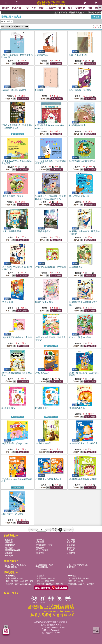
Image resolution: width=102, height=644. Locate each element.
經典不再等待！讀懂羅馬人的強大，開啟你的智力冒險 (88, 13)
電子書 (62, 8)
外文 (34, 8)
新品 (17, 8)
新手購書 (9, 548)
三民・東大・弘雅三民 (15, 565)
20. (50, 267)
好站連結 (9, 556)
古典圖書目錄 (42, 567)
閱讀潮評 (40, 553)
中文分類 (71, 542)
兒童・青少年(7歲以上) (77, 565)
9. (77, 125)
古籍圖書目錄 (11, 567)
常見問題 (71, 545)
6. (80, 90)
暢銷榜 (6, 8)
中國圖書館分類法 (44, 545)
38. (49, 479)
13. (12, 196)
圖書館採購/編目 (12, 550)
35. (43, 443)
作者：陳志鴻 (7, 21)
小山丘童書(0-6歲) (44, 565)
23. (45, 302)
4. (15, 90)
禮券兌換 (9, 542)
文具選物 (80, 8)
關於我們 (9, 540)
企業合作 (71, 550)
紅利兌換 (71, 553)
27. (81, 337)
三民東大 (51, 8)
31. (8, 408)
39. (83, 479)
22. (8, 302)
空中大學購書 (42, 550)
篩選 (96, 17)
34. (16, 443)
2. (41, 55)
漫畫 (90, 8)
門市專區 (40, 540)
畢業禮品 (71, 567)
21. (76, 267)
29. (42, 373)
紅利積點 (40, 542)
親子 (70, 8)
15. (79, 196)
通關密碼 (40, 548)
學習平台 (71, 548)
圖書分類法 (10, 545)
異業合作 (9, 553)
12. (82, 161)
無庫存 (9, 99)
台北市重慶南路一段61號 (79, 578)
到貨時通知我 (17, 134)
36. (83, 443)
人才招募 (71, 540)
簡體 (41, 8)
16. (11, 231)
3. (78, 55)
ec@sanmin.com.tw (23, 584)
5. (39, 90)
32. (42, 408)
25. (17, 337)
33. (77, 408)
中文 (26, 8)
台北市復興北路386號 (14, 578)
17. (43, 231)
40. (12, 514)
